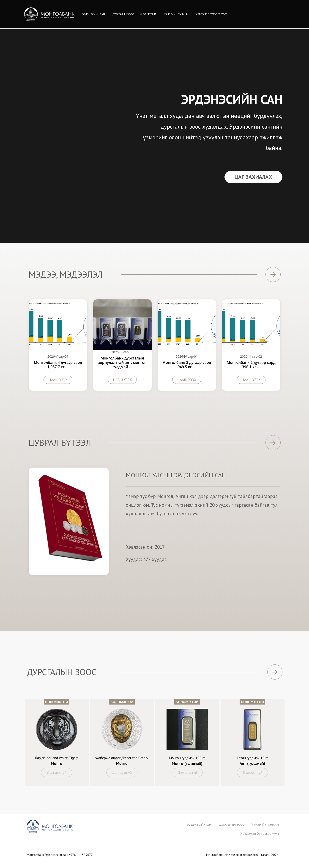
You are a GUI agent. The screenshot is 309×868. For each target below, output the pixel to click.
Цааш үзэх (58, 380)
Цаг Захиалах (253, 177)
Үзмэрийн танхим (265, 824)
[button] (95, 14)
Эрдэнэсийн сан (199, 824)
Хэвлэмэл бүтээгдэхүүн (260, 833)
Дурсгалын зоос (231, 824)
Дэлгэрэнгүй (57, 772)
